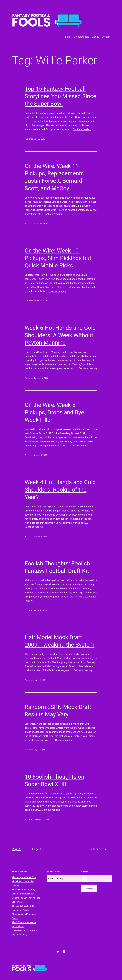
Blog (67, 37)
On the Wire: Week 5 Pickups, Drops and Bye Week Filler (54, 412)
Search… (85, 872)
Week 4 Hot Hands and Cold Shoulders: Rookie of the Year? (60, 490)
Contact (106, 37)
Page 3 (37, 849)
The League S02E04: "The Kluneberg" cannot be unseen (24, 881)
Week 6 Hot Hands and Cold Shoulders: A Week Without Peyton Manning (60, 335)
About (95, 37)
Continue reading (82, 129)
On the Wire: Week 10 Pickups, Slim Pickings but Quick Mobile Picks (58, 258)
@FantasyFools (81, 37)
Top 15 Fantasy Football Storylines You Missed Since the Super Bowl (60, 96)
